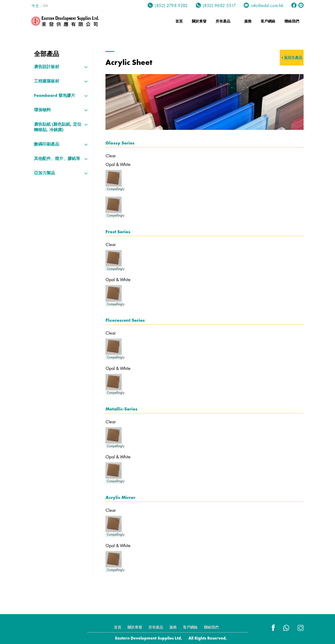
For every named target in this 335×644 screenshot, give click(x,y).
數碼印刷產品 (47, 144)
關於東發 (199, 21)
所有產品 (223, 21)
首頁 (179, 21)
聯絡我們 (292, 21)
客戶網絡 (268, 21)
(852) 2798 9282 (168, 5)
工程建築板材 (47, 81)
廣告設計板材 (47, 67)
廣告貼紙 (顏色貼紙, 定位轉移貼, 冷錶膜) (58, 127)
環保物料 (42, 110)
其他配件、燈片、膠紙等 (57, 159)
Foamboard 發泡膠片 (55, 95)
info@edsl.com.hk (264, 5)
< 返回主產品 (292, 58)
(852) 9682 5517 (216, 5)
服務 (248, 21)
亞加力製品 (44, 173)
